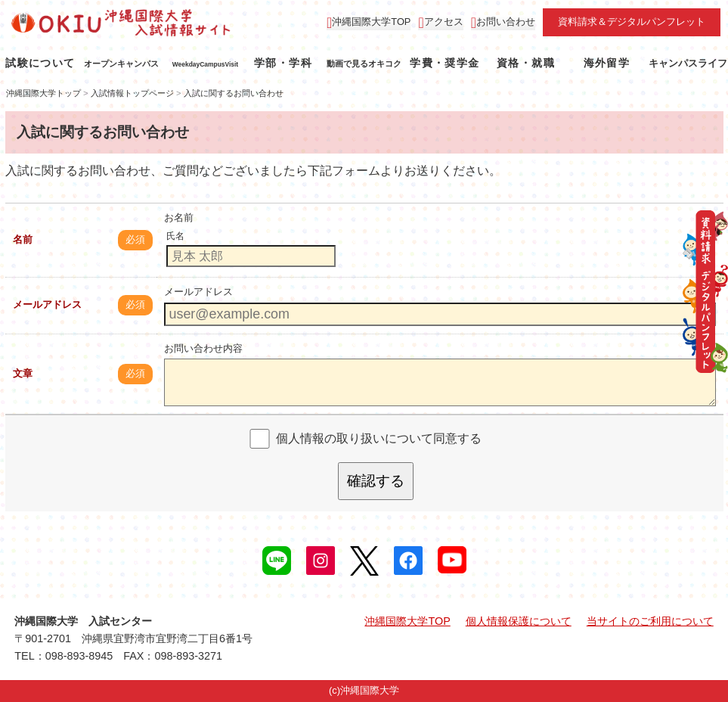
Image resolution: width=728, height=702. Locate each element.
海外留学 (607, 63)
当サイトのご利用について (650, 621)
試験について (40, 63)
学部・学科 (283, 63)
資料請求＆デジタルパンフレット (632, 22)
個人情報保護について (519, 621)
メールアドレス (47, 304)
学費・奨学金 (445, 63)
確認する (376, 481)
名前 (23, 239)
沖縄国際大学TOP (371, 22)
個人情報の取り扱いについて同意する (379, 438)
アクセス (444, 22)
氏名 (175, 236)
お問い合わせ (506, 22)
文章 (23, 373)
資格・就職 (526, 63)
